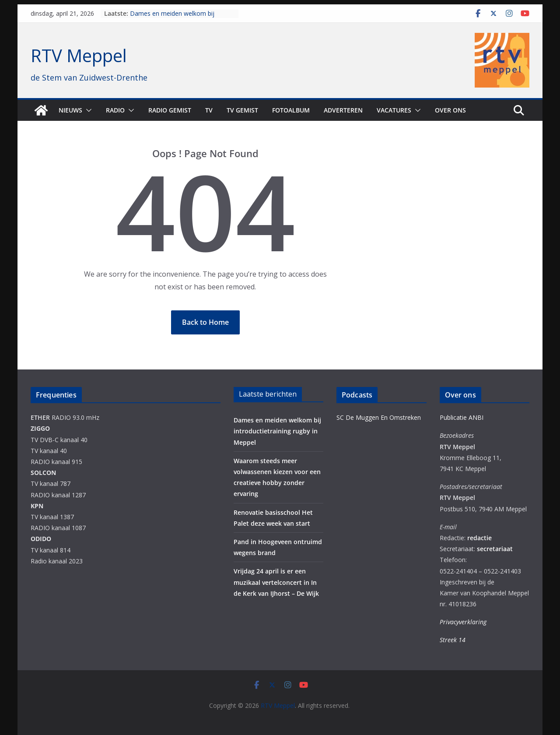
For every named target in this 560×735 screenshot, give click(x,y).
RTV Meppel (79, 55)
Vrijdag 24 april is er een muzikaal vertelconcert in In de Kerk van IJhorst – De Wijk (276, 582)
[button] (87, 110)
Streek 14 (453, 640)
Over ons (450, 110)
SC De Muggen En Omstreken (379, 417)
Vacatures (394, 110)
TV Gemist (242, 110)
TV (209, 110)
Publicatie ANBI (462, 417)
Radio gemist (170, 110)
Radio (115, 110)
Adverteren (343, 110)
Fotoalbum (291, 110)
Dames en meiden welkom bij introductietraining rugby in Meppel (179, 18)
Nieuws (70, 110)
